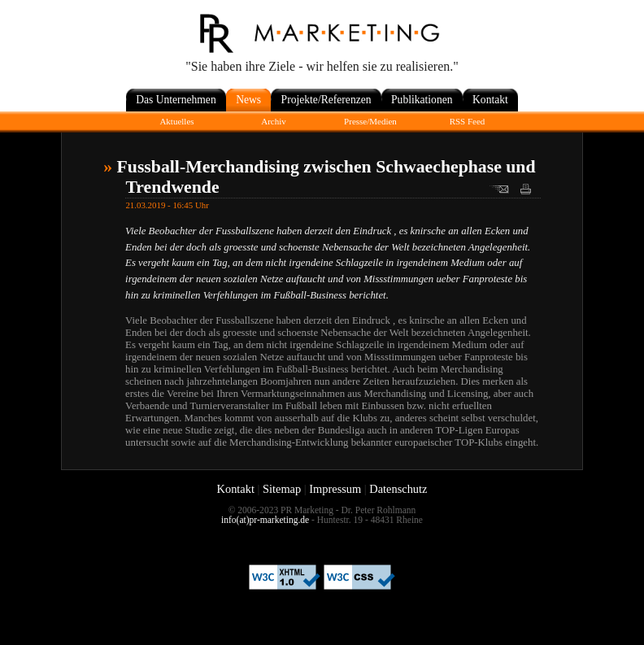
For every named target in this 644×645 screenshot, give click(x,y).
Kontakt (236, 489)
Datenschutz (398, 489)
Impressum (335, 489)
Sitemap (282, 489)
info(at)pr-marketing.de (265, 520)
